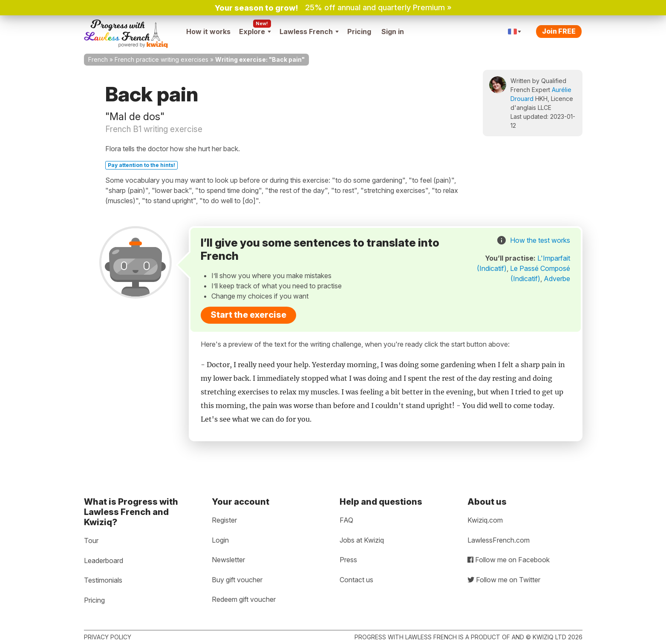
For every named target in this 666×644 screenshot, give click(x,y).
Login (220, 540)
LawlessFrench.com (499, 540)
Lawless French (309, 32)
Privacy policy (108, 637)
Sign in (393, 32)
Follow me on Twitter (504, 580)
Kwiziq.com (485, 520)
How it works (208, 32)
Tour (91, 540)
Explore (255, 32)
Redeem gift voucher (244, 599)
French (98, 59)
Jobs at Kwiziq (362, 540)
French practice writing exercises (161, 59)
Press (348, 560)
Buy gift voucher (237, 580)
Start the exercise (248, 315)
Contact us (356, 580)
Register (224, 520)
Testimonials (103, 580)
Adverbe (557, 279)
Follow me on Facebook (509, 560)
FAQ (346, 520)
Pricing (359, 32)
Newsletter (228, 560)
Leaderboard (104, 561)
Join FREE (559, 31)
